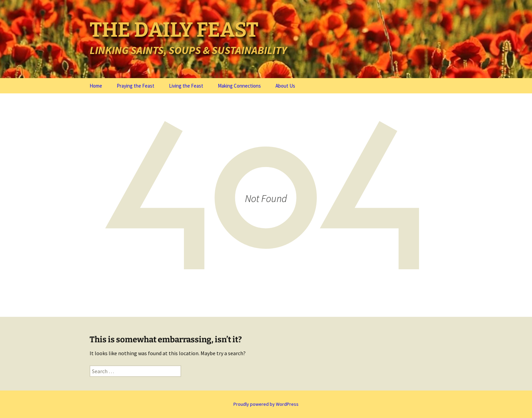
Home (96, 86)
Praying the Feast (136, 86)
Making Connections (239, 86)
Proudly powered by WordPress (266, 404)
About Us (285, 86)
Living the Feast (186, 86)
